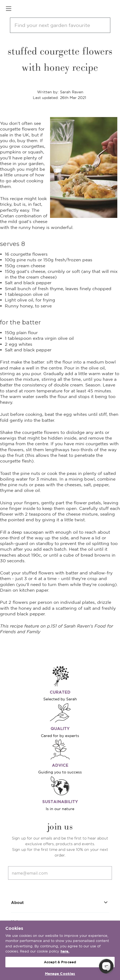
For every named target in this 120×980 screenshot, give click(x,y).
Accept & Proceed (60, 962)
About (60, 902)
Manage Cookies (60, 974)
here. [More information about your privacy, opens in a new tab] (65, 951)
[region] (60, 950)
